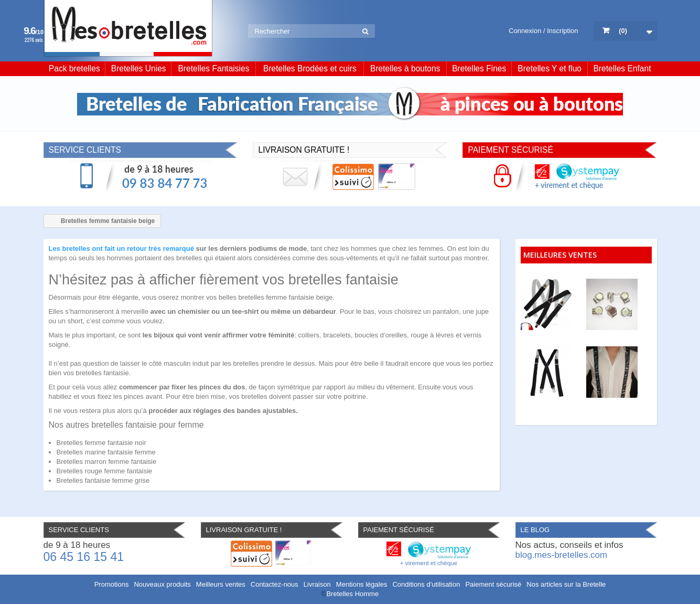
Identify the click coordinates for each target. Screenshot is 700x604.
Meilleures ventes (560, 255)
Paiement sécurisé (493, 584)
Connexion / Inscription (543, 31)
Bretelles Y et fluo (550, 68)
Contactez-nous (274, 584)
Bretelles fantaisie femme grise (103, 480)
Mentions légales (362, 584)
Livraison (317, 584)
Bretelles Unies (139, 68)
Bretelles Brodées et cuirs (310, 68)
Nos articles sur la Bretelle (566, 584)
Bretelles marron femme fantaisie (107, 462)
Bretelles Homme (352, 594)
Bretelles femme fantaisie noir (101, 443)
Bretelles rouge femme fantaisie (105, 471)
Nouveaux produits (162, 584)
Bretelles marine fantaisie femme (106, 452)
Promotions (112, 584)
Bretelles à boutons (405, 68)
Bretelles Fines (479, 68)
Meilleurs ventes (221, 584)
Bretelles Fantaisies (213, 68)
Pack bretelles (74, 68)
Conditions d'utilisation (426, 584)
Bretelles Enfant (622, 68)
